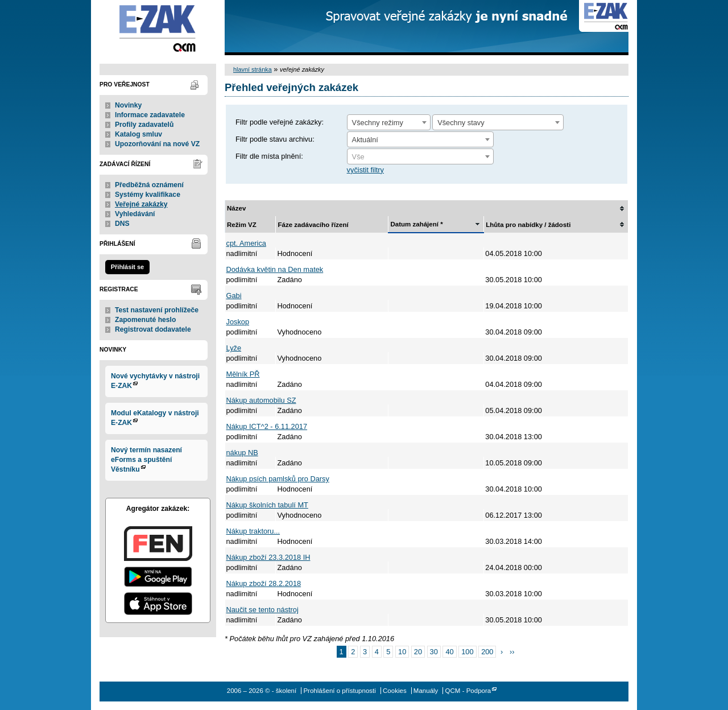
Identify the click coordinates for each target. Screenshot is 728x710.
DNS (122, 224)
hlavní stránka (253, 69)
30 (434, 652)
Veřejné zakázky (141, 204)
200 (487, 652)
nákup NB (242, 453)
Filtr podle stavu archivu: (275, 139)
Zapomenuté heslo (145, 320)
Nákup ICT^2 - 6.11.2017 (267, 426)
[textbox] (420, 157)
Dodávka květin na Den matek (275, 269)
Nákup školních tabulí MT (267, 505)
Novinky (128, 105)
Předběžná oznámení (149, 185)
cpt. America (246, 243)
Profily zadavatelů (144, 125)
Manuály (426, 691)
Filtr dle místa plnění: (269, 156)
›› (512, 652)
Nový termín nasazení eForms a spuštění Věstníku (146, 460)
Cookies (395, 691)
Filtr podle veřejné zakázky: (280, 122)
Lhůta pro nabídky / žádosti (528, 225)
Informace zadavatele (150, 115)
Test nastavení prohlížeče (157, 310)
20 (418, 652)
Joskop (238, 322)
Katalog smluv (138, 134)
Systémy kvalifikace (148, 195)
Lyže (234, 348)
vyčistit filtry (365, 170)
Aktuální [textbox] (365, 140)
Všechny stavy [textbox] (461, 123)
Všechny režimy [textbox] (378, 123)
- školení (158, 28)
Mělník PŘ (243, 374)
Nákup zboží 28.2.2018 (264, 583)
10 (402, 652)
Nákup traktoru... (253, 531)
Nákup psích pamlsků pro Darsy (278, 479)
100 (467, 652)
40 (449, 652)
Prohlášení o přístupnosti (339, 691)
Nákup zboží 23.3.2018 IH (268, 557)
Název (236, 208)
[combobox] (389, 122)
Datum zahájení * (416, 224)
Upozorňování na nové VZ (157, 144)
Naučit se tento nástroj (262, 610)
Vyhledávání (135, 214)
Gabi (234, 296)
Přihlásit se (127, 267)
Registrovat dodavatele (153, 329)
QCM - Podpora (468, 691)
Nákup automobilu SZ (261, 400)
